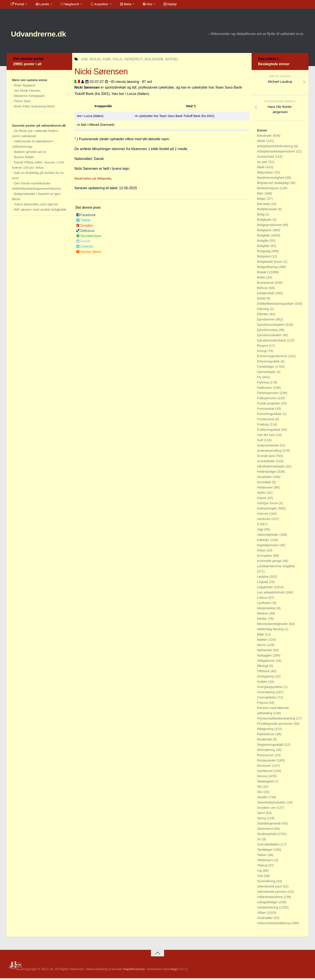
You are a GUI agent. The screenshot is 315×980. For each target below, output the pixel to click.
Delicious (85, 232)
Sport (261, 815)
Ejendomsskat (268, 332)
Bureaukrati (266, 284)
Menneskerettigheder (273, 626)
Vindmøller (265, 920)
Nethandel (265, 652)
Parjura (263, 704)
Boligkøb (264, 237)
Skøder (263, 799)
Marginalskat (267, 610)
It (258, 526)
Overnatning (266, 694)
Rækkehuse (266, 736)
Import (262, 500)
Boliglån (263, 242)
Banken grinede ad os (30, 153)
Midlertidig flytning (271, 631)
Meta (120, 5)
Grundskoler (266, 463)
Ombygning (266, 678)
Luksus (263, 599)
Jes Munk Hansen (27, 92)
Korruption (265, 557)
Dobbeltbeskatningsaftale (276, 305)
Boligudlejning (268, 269)
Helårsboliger (267, 473)
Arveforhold (266, 158)
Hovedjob (264, 484)
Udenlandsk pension (272, 893)
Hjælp (161, 5)
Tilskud (263, 867)
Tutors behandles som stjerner (36, 206)
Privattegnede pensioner (275, 725)
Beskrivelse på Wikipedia (94, 180)
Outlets (263, 683)
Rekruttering (266, 752)
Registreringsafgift (271, 746)
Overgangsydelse (270, 689)
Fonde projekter (269, 405)
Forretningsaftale (270, 416)
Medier (262, 620)
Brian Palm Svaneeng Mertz (34, 108)
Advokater (265, 137)
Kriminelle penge (270, 563)
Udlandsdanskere (270, 899)
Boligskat (264, 258)
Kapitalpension (268, 547)
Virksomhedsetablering (274, 925)
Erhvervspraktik (269, 363)
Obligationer (266, 662)
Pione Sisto (22, 103)
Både (261, 169)
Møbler (263, 641)
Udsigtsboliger (268, 904)
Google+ (85, 227)
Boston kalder (24, 159)
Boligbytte (265, 221)
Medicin (263, 615)
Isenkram (264, 521)
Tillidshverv (266, 862)
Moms (262, 647)
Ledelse (263, 578)
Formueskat (266, 410)
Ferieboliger (266, 368)
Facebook (86, 217)
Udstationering (268, 909)
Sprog (262, 820)
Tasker (262, 857)
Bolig (261, 216)
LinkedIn (85, 248)
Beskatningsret (268, 190)
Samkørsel (265, 773)
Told (261, 878)
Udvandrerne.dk (45, 35)
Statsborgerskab (269, 825)
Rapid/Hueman (134, 971)
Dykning (263, 311)
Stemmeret (266, 830)
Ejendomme (266, 321)
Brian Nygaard (24, 87)
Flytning (263, 384)
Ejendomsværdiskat (272, 342)
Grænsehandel (268, 447)
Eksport (263, 347)
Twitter (83, 222)
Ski (260, 788)
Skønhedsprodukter (272, 804)
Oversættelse (267, 699)
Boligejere (265, 232)
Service (263, 778)
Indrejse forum (268, 505)
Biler (261, 195)
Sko (260, 794)
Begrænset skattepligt (273, 185)
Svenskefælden (269, 846)
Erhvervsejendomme (273, 358)
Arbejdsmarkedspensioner (276, 153)
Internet (263, 515)
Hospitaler (265, 479)
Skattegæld (266, 783)
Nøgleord (66, 5)
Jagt (261, 531)
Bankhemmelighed (271, 179)
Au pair (263, 164)
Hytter (262, 494)
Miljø (261, 636)
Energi (262, 353)
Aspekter (95, 5)
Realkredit (265, 741)
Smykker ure (267, 809)
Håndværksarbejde (271, 468)
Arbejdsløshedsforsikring (275, 148)
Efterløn (263, 316)
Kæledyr (264, 542)
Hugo (174, 971)
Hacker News (89, 253)
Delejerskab (266, 295)
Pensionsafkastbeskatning (276, 720)
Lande (40, 5)
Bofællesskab (267, 211)
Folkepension (267, 400)
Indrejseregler (268, 510)
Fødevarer (265, 389)
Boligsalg (264, 253)
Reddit (83, 243)
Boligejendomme (270, 227)
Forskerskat (266, 421)
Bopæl (262, 274)
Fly (260, 379)
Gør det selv (266, 437)
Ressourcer (266, 757)
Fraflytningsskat (269, 431)
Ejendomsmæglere (271, 326)
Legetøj (263, 584)
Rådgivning (266, 731)
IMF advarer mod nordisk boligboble (40, 211)
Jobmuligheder (268, 536)
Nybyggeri (265, 657)
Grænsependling (270, 452)
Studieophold (267, 836)
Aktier (262, 143)
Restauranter (267, 762)
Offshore (264, 673)
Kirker (262, 552)
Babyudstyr (266, 174)
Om (140, 5)
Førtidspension (268, 395)
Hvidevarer (265, 489)
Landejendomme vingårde (276, 568)
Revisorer (264, 767)
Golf (261, 442)
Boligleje (264, 248)
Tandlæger (265, 851)
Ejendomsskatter (270, 337)
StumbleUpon (89, 238)
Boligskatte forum (270, 263)
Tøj (260, 872)
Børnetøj (264, 206)
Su (260, 841)
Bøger (262, 200)
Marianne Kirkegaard (29, 97)
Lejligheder (266, 589)
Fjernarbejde (267, 374)
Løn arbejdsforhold (271, 594)
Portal (17, 5)
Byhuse (263, 290)
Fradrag (263, 426)
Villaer (262, 914)
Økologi (263, 668)
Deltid (262, 300)
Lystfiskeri (265, 605)
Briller (262, 279)
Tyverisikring (267, 883)
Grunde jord (266, 458)
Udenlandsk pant (270, 888)
